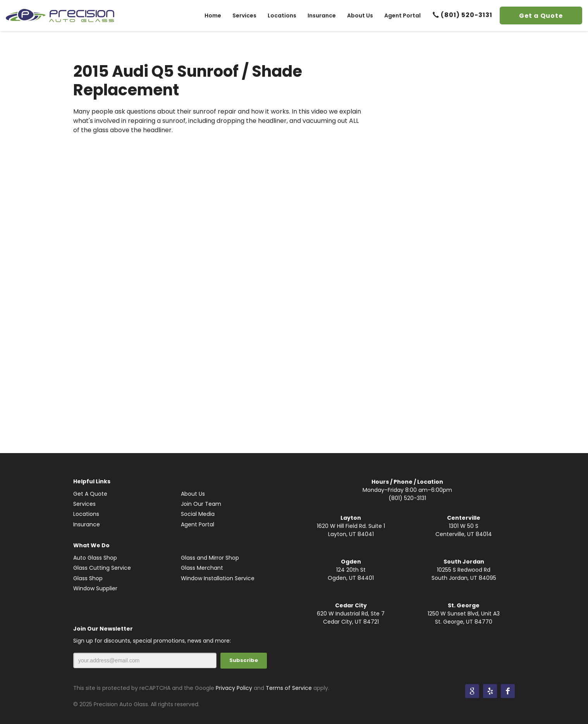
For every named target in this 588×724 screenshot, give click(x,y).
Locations (86, 514)
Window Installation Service (218, 578)
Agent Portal (198, 524)
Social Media (198, 514)
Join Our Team (201, 504)
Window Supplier (95, 588)
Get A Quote (90, 494)
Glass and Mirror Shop (210, 558)
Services (84, 504)
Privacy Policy (234, 688)
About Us (193, 494)
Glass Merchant (202, 568)
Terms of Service (289, 688)
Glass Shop (88, 578)
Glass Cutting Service (102, 568)
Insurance (87, 524)
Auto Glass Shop (95, 558)
